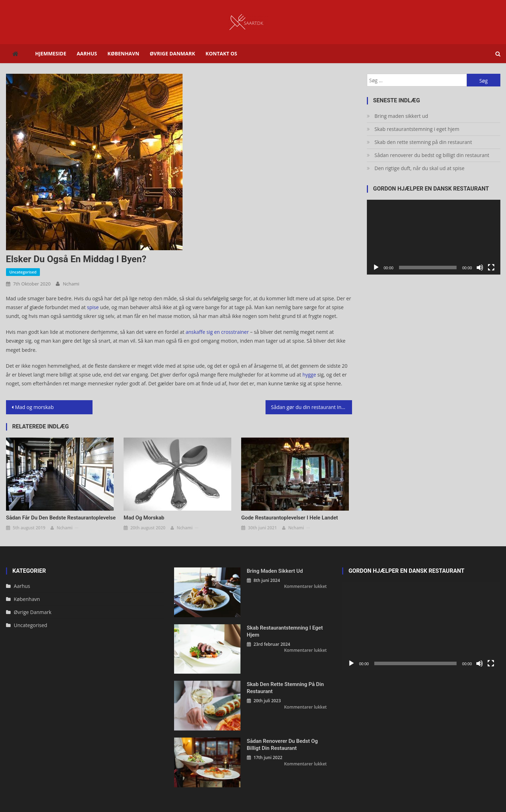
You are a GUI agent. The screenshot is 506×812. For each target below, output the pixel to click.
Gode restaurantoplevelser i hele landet (290, 518)
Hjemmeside (51, 53)
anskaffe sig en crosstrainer (217, 332)
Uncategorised (23, 272)
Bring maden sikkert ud (401, 116)
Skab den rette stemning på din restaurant (423, 142)
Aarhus (87, 53)
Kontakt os (221, 53)
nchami (71, 284)
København (123, 53)
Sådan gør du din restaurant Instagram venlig (312, 407)
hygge (309, 375)
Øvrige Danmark (172, 53)
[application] (434, 237)
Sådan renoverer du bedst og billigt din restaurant (432, 155)
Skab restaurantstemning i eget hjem (417, 129)
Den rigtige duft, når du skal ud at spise (420, 168)
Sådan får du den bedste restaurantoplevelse (61, 518)
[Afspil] (376, 267)
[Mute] (480, 267)
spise (93, 307)
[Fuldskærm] (491, 267)
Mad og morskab (35, 407)
